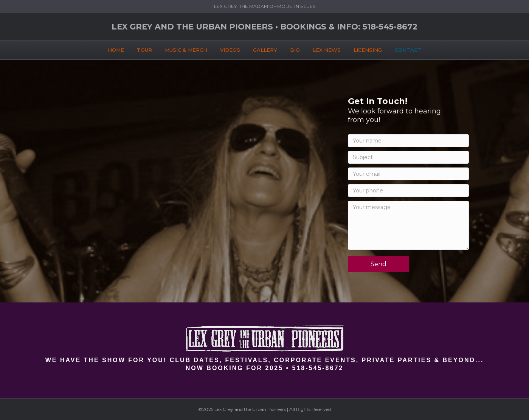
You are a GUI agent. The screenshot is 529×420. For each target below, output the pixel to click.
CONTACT (408, 49)
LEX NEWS (327, 49)
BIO (295, 49)
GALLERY (265, 49)
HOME (116, 49)
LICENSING (368, 49)
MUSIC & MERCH (186, 49)
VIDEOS (230, 49)
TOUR (144, 49)
